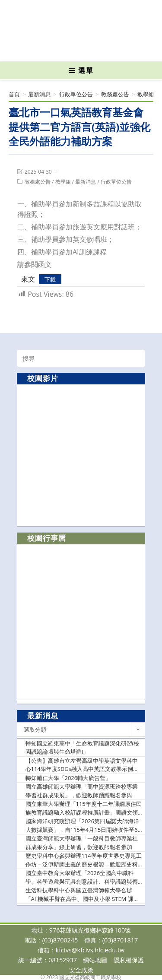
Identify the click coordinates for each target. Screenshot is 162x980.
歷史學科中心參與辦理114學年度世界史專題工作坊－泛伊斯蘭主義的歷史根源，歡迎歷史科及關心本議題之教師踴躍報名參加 (84, 860)
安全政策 (81, 970)
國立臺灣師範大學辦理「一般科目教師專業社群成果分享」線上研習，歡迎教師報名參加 (82, 843)
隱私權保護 (129, 960)
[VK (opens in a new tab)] (95, 49)
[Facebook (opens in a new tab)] (66, 49)
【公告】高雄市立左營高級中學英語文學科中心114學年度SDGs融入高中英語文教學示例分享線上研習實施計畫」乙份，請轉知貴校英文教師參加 (82, 765)
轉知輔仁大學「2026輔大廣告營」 (68, 778)
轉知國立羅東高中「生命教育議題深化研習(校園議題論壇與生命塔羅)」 (83, 748)
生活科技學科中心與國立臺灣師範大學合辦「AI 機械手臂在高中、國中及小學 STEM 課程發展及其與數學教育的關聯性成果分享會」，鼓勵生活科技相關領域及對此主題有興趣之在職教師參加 (82, 895)
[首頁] (14, 94)
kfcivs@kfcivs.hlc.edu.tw (90, 950)
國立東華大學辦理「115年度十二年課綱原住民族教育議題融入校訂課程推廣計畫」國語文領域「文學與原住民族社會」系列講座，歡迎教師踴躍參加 (84, 808)
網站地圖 (95, 960)
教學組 (63, 182)
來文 (28, 279)
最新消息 (86, 182)
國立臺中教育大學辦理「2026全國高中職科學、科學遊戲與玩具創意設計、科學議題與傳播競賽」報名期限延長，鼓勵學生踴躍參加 (82, 877)
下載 (50, 279)
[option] (81, 455)
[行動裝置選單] (81, 70)
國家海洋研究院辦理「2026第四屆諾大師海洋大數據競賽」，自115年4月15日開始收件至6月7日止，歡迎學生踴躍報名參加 (83, 826)
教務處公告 (38, 182)
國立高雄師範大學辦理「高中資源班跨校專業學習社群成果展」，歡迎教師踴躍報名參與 (82, 791)
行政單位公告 (116, 182)
